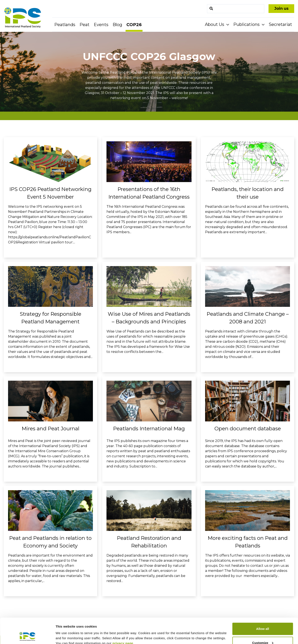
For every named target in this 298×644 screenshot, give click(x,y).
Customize (263, 619)
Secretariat (280, 24)
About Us (215, 24)
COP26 (134, 25)
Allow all (263, 605)
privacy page (123, 619)
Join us (281, 8)
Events (101, 25)
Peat (85, 25)
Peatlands (65, 25)
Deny (263, 633)
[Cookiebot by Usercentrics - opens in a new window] (27, 636)
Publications (247, 24)
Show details (65, 631)
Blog (117, 25)
